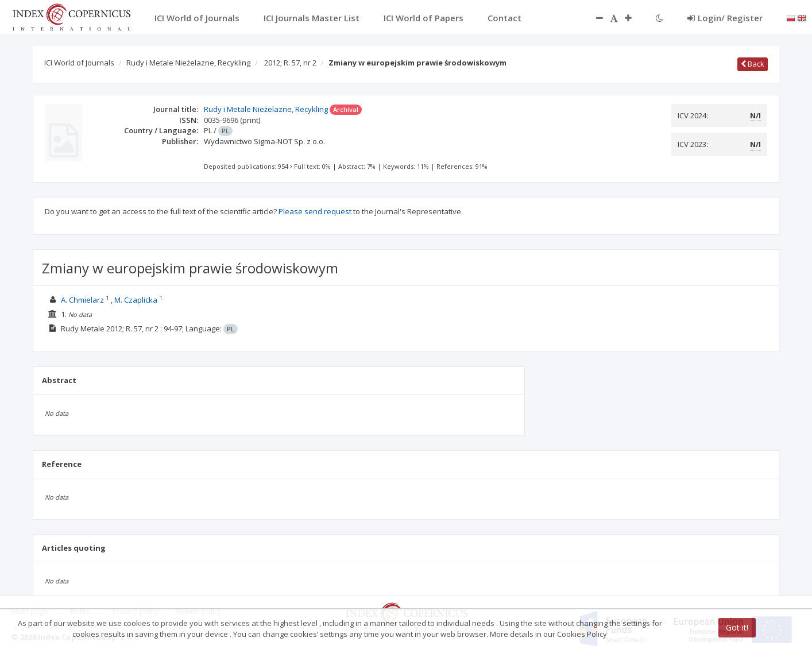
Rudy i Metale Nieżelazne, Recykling (188, 63)
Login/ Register (725, 18)
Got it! (737, 627)
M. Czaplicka (136, 300)
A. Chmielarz (82, 300)
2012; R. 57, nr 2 (290, 63)
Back (753, 64)
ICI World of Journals (79, 63)
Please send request (315, 211)
